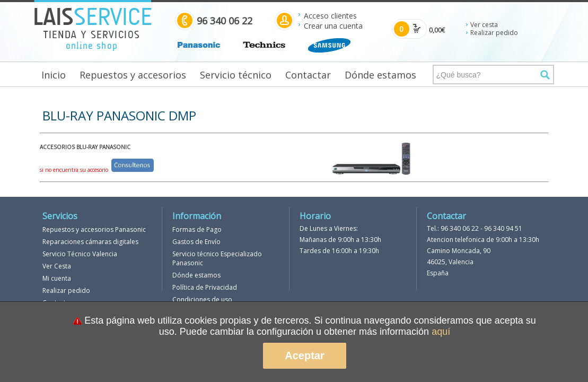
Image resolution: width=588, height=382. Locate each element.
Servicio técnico (236, 75)
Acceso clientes (330, 16)
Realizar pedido (494, 33)
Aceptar (304, 355)
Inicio (54, 75)
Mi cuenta (57, 278)
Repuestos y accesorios (133, 75)
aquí (441, 332)
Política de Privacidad (205, 287)
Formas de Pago (197, 229)
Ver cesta (484, 25)
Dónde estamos (380, 75)
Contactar (308, 75)
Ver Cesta (57, 266)
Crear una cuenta (333, 26)
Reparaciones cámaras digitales (90, 242)
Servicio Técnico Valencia (80, 254)
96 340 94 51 (503, 228)
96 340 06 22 (460, 228)
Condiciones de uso (202, 299)
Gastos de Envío (196, 242)
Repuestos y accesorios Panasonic (94, 229)
